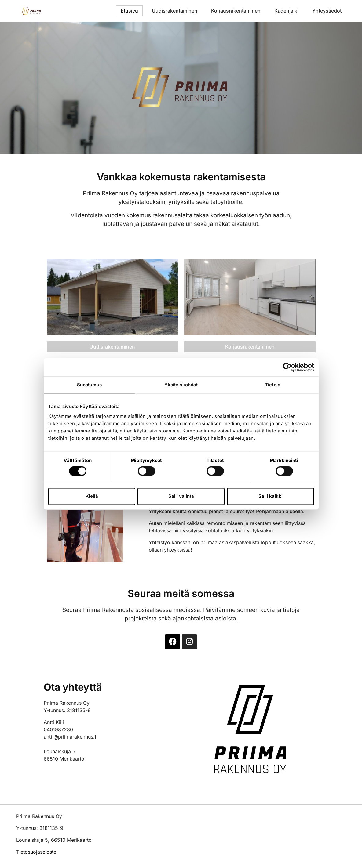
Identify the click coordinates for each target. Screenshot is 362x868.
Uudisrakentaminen (175, 11)
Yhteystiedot (327, 11)
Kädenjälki (286, 11)
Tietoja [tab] (273, 385)
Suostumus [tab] (90, 385)
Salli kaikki (271, 496)
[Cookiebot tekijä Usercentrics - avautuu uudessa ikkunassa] (287, 367)
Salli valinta (181, 496)
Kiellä (92, 496)
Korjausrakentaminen (236, 11)
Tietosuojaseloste (36, 852)
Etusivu (129, 11)
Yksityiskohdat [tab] (181, 385)
